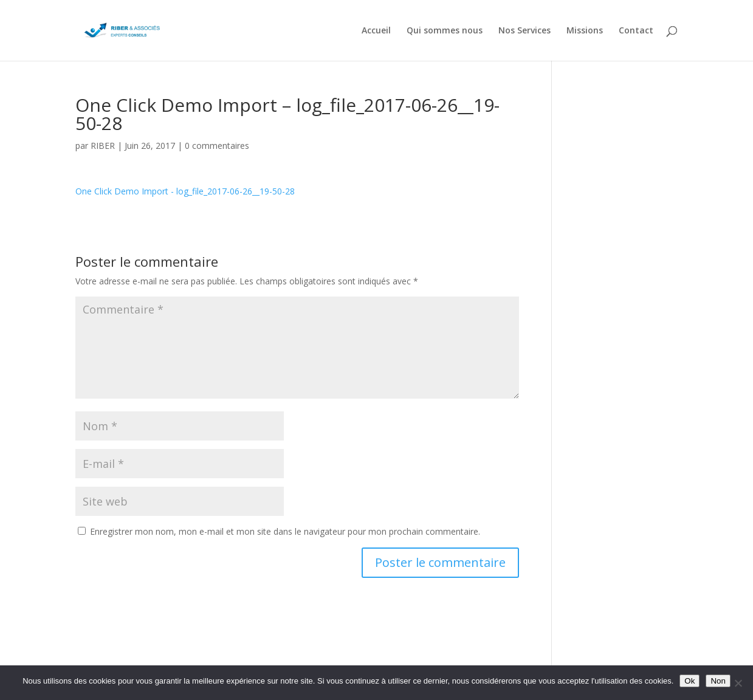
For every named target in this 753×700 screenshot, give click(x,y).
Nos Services (524, 31)
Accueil (376, 31)
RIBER (103, 146)
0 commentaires (217, 146)
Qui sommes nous (445, 31)
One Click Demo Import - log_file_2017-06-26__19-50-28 (185, 191)
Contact (636, 31)
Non (718, 681)
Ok (689, 681)
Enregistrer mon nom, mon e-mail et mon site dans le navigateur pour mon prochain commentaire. (285, 531)
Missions (585, 31)
